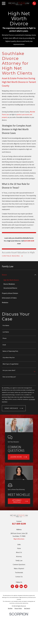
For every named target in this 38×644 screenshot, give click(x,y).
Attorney (19, 556)
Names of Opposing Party (10, 351)
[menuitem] (18, 275)
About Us (19, 552)
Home (19, 548)
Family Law (19, 560)
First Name (6, 325)
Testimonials (19, 572)
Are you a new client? (9, 370)
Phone (5, 338)
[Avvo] (26, 586)
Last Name (6, 332)
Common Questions (19, 564)
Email (4, 345)
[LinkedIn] (21, 586)
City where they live (9, 358)
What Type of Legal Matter (11, 364)
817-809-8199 (19, 524)
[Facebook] (17, 586)
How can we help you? (9, 377)
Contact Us (19, 577)
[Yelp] (12, 586)
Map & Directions (19, 539)
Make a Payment (19, 568)
